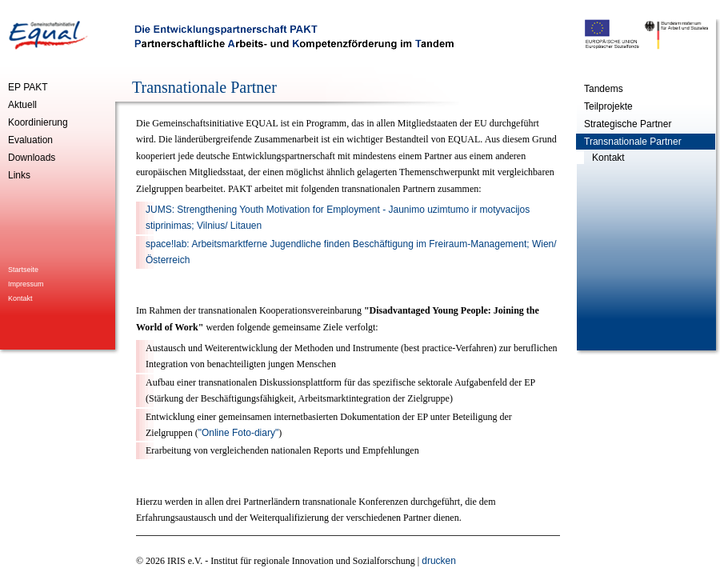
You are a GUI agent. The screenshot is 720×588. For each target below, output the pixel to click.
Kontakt (20, 298)
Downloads (32, 158)
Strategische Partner (628, 124)
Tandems (604, 89)
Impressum (26, 284)
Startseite (23, 270)
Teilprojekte (608, 106)
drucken (439, 561)
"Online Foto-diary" (239, 433)
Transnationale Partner (633, 142)
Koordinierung (38, 122)
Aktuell (22, 105)
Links (19, 175)
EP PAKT (28, 87)
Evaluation (30, 140)
